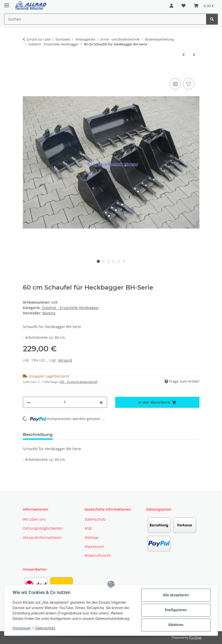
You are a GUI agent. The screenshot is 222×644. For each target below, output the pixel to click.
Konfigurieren (176, 610)
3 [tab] (109, 261)
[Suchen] (212, 19)
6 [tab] (124, 261)
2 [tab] (103, 261)
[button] (171, 6)
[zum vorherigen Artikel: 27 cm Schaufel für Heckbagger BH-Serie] (184, 55)
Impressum (22, 628)
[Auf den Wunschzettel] (189, 84)
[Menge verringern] (29, 402)
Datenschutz (45, 628)
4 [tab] (114, 261)
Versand (65, 360)
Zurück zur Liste (38, 39)
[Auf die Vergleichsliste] (175, 84)
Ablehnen (176, 625)
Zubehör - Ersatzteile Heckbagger (70, 308)
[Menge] (65, 402)
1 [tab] (98, 261)
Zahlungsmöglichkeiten (43, 528)
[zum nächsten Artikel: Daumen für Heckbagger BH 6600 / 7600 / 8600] (194, 55)
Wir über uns (34, 519)
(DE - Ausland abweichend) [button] (78, 382)
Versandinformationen (42, 537)
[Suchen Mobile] (105, 19)
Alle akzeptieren (176, 595)
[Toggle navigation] (7, 3)
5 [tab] (119, 261)
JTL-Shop (195, 637)
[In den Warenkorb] (27, 71)
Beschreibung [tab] (38, 435)
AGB (88, 528)
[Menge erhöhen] (101, 402)
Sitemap (91, 537)
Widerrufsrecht (98, 555)
